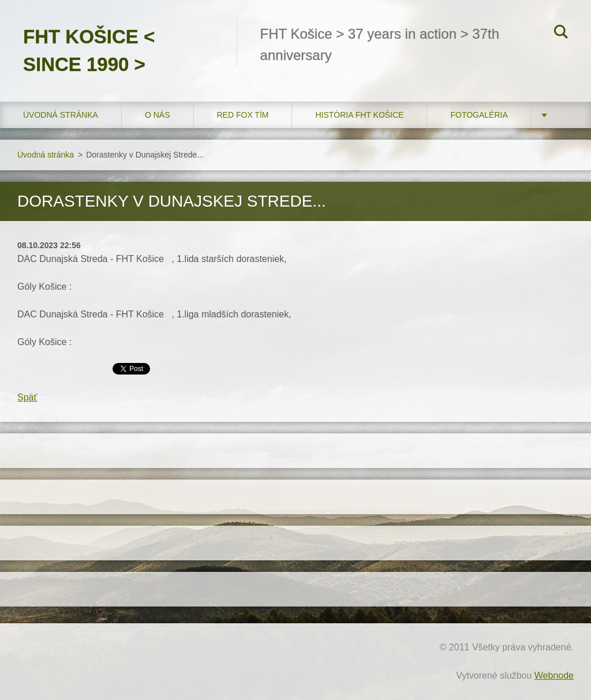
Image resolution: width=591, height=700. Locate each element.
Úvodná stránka (61, 115)
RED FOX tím (243, 115)
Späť (27, 397)
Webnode (554, 675)
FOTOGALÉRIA (479, 115)
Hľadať (561, 33)
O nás (158, 115)
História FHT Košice (359, 115)
